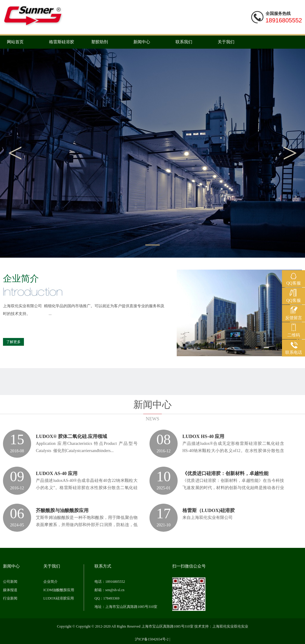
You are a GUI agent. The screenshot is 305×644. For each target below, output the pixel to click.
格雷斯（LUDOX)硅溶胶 (209, 510)
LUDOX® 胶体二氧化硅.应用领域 (71, 436)
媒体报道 (10, 590)
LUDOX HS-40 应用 (203, 436)
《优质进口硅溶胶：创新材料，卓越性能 (225, 473)
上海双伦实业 (223, 626)
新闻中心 (142, 42)
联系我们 (184, 42)
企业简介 (51, 582)
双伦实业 (241, 626)
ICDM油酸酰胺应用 (59, 590)
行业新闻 (10, 598)
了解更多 (13, 342)
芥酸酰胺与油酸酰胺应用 (62, 510)
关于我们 (226, 42)
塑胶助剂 (100, 42)
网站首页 (15, 42)
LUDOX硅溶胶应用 (59, 598)
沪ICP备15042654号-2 (152, 639)
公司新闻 (10, 582)
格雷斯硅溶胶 (62, 42)
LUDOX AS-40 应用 (57, 473)
